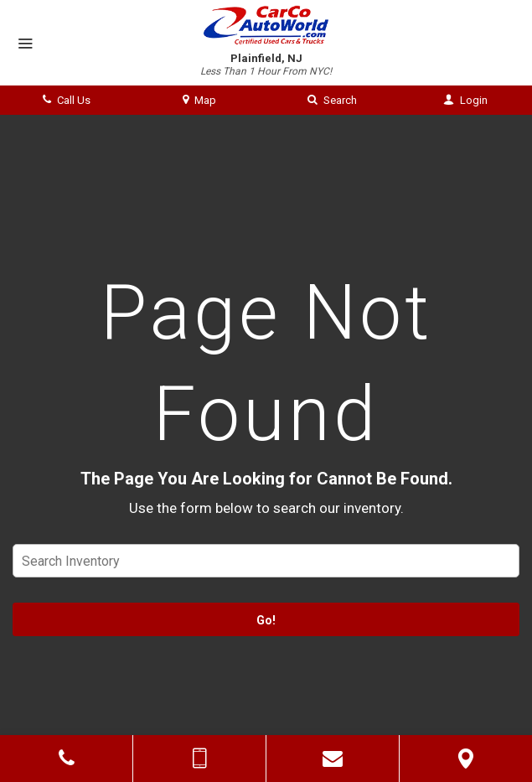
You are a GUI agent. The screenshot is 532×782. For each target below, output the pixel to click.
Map (199, 100)
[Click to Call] (66, 759)
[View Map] (466, 759)
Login (465, 100)
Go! (266, 620)
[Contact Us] (333, 759)
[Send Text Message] (199, 759)
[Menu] (25, 44)
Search (332, 100)
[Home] (266, 25)
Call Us (67, 100)
